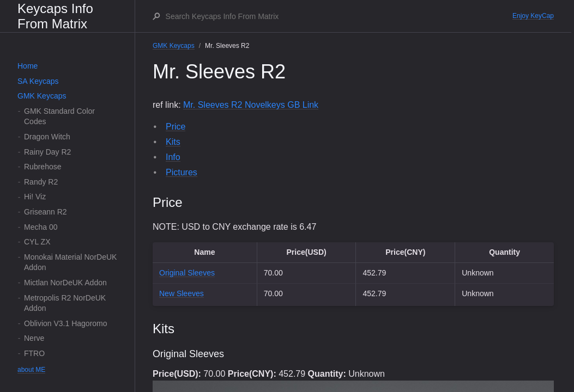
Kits (173, 142)
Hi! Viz (35, 197)
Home (28, 66)
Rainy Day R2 (47, 152)
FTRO (34, 353)
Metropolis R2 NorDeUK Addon (65, 303)
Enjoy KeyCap (533, 16)
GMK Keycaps (42, 96)
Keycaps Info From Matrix (55, 16)
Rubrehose (43, 167)
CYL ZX (37, 242)
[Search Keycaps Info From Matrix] (339, 16)
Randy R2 (41, 182)
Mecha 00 (41, 227)
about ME (31, 370)
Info (173, 157)
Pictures (182, 172)
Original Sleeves (187, 273)
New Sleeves (182, 293)
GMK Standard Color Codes (59, 117)
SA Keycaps (38, 81)
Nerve (34, 338)
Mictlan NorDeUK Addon (65, 283)
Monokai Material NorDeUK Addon (70, 262)
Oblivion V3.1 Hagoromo (66, 323)
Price (176, 127)
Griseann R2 (46, 212)
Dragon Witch (47, 137)
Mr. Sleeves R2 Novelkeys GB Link (251, 105)
